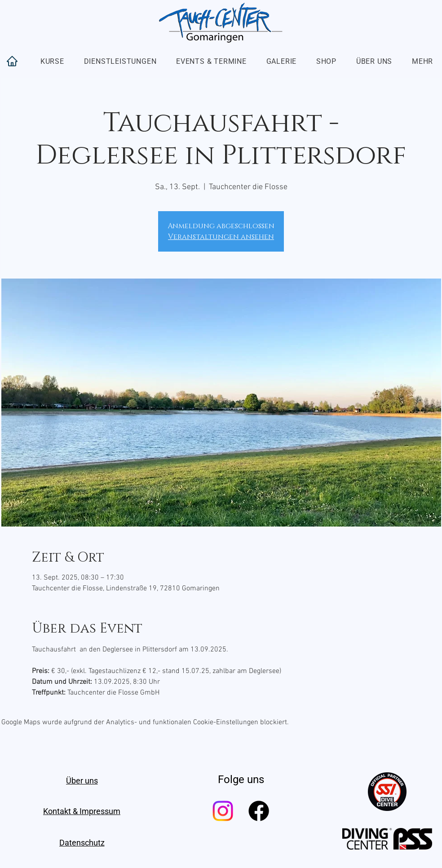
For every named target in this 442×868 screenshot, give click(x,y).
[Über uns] (82, 780)
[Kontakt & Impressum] (82, 811)
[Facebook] (259, 811)
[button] (52, 61)
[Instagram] (223, 811)
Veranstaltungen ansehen (221, 237)
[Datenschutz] (82, 842)
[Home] (12, 61)
